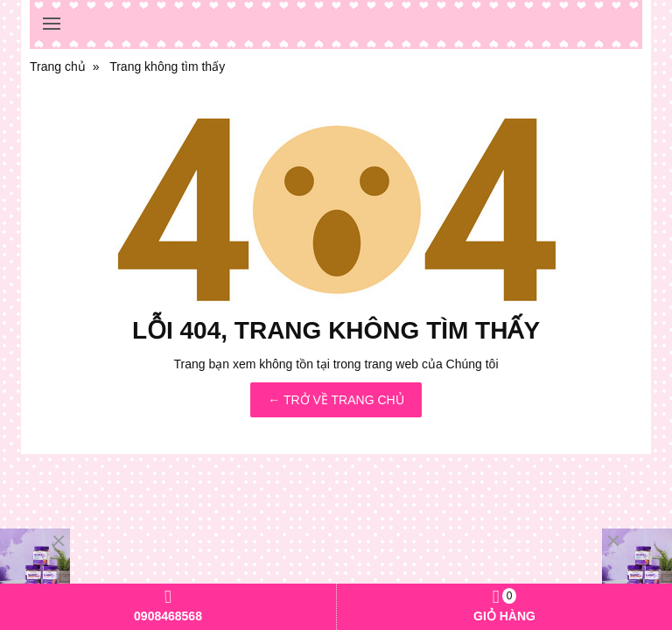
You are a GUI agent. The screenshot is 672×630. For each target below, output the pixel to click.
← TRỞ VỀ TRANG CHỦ (336, 400)
